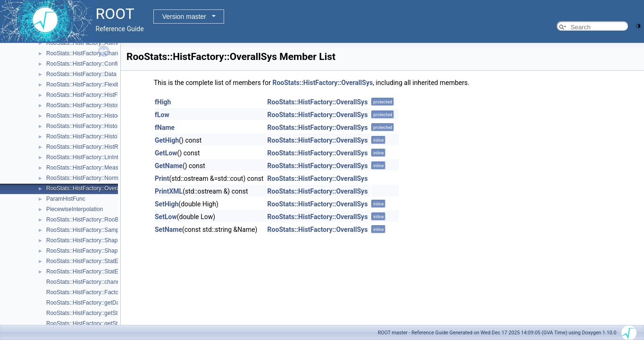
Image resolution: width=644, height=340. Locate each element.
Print (162, 178)
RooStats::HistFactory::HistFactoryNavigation (103, 95)
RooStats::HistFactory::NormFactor (90, 178)
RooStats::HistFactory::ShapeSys (88, 251)
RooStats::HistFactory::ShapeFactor (92, 240)
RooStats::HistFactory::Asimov (85, 43)
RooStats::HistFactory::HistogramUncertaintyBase (109, 116)
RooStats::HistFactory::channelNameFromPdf (104, 282)
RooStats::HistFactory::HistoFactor (90, 105)
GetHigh (167, 140)
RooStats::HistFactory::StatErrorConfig (95, 272)
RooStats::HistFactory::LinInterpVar (91, 157)
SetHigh (167, 204)
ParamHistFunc (66, 199)
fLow (162, 115)
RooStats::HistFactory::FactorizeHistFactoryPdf (105, 292)
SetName (168, 229)
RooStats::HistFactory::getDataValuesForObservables (114, 303)
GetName (169, 166)
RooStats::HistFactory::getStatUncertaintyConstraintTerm (118, 313)
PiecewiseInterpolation (75, 209)
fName (165, 127)
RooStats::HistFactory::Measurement (93, 168)
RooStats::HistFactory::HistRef (85, 147)
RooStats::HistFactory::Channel (86, 53)
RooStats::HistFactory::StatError (87, 261)
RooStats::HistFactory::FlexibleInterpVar (96, 85)
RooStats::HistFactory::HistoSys (87, 126)
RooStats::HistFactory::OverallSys (89, 188)
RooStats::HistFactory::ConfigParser (92, 64)
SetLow (166, 217)
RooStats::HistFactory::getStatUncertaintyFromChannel (116, 323)
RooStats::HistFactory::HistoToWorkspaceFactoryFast (114, 136)
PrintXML (169, 191)
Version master (184, 17)
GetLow (166, 153)
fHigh (163, 102)
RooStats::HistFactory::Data (81, 74)
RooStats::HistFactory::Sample (85, 230)
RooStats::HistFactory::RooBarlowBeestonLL (103, 220)
